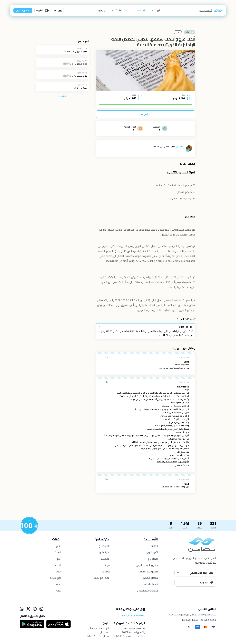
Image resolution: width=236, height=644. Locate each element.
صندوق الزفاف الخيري (147, 565)
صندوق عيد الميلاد (149, 571)
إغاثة (59, 584)
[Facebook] (35, 609)
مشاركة (146, 114)
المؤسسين (104, 559)
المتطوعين (104, 546)
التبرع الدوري (152, 552)
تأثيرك (102, 11)
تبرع (158, 10)
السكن (58, 571)
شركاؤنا (106, 571)
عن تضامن (104, 552)
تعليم (59, 546)
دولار (60, 11)
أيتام (59, 559)
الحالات (141, 10)
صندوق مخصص (150, 578)
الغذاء (58, 565)
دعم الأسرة (56, 578)
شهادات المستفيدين (148, 590)
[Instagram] (41, 609)
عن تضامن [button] (121, 10)
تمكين (58, 590)
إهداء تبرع (153, 559)
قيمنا (107, 565)
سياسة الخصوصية (190, 620)
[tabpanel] (146, 70)
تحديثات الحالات (150, 584)
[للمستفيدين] (29, 526)
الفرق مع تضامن (101, 578)
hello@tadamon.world (134, 615)
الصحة (58, 552)
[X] (28, 609)
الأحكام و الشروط (208, 620)
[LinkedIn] (22, 609)
